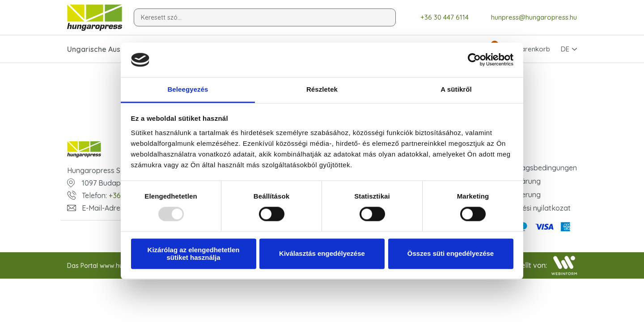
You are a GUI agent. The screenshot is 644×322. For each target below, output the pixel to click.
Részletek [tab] (322, 89)
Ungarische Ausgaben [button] (105, 49)
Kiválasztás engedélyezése (322, 254)
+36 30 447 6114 (438, 18)
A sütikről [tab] (456, 89)
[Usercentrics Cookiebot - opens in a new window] (474, 60)
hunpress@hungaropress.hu (527, 17)
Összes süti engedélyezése (451, 254)
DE (565, 49)
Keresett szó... (161, 17)
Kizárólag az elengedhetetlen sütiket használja (194, 254)
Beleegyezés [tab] (188, 89)
